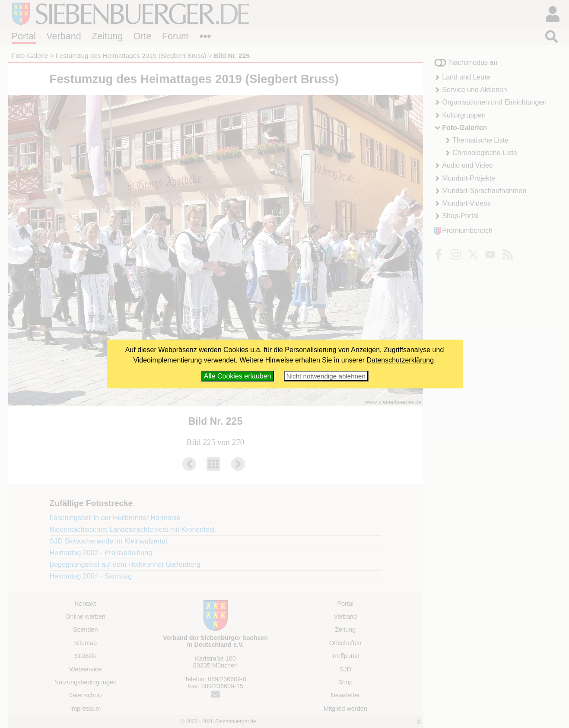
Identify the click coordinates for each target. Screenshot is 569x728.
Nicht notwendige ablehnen (326, 376)
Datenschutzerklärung (401, 360)
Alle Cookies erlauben (238, 376)
